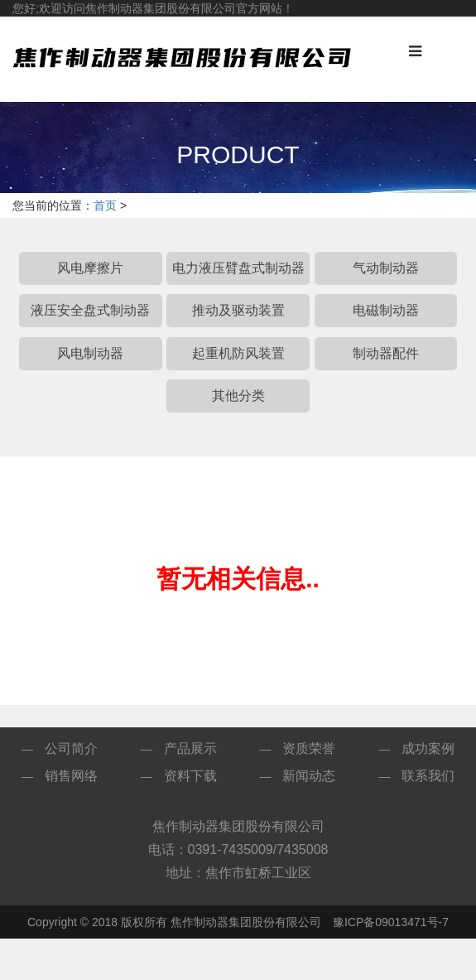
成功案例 (428, 748)
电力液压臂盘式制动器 (238, 268)
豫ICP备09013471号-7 (391, 922)
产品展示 (190, 748)
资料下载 (190, 776)
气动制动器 (386, 268)
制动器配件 (386, 353)
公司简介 (71, 748)
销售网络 (71, 776)
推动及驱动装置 (238, 310)
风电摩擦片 (90, 268)
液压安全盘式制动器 (90, 310)
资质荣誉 (309, 748)
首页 (105, 205)
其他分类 (238, 396)
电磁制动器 (386, 310)
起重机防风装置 (238, 353)
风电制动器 (90, 353)
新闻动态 (309, 776)
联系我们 (428, 776)
